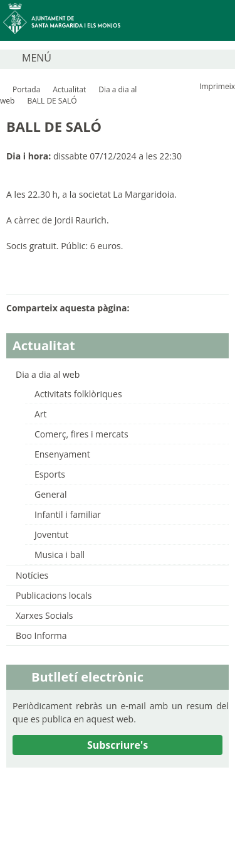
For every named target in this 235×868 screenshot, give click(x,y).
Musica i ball (60, 555)
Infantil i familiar (68, 514)
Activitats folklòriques (78, 394)
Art (41, 414)
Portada (26, 89)
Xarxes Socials (44, 615)
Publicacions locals (54, 595)
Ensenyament (62, 454)
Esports (50, 474)
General (51, 494)
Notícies (32, 575)
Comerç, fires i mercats (81, 434)
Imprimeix (217, 86)
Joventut (51, 534)
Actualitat (69, 89)
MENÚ (37, 58)
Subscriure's (118, 745)
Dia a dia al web (48, 374)
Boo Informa (41, 635)
